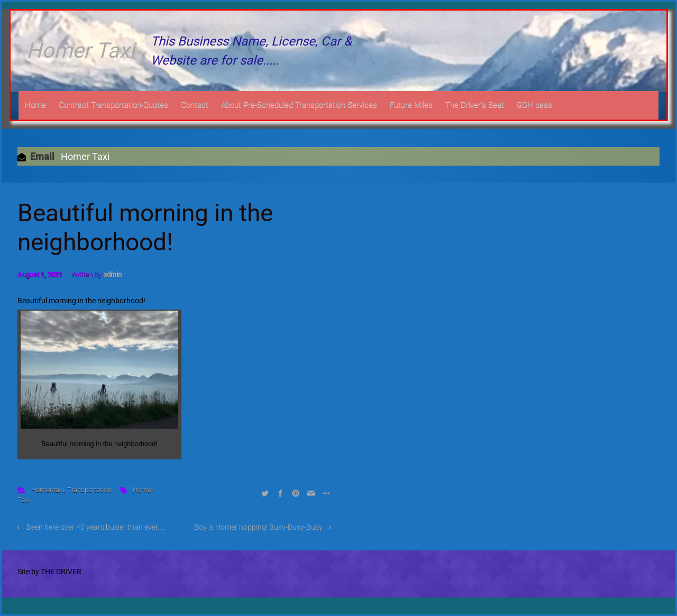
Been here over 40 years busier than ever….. (96, 527)
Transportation (89, 490)
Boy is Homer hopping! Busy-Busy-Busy (258, 527)
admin (112, 274)
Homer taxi (48, 490)
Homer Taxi (81, 51)
